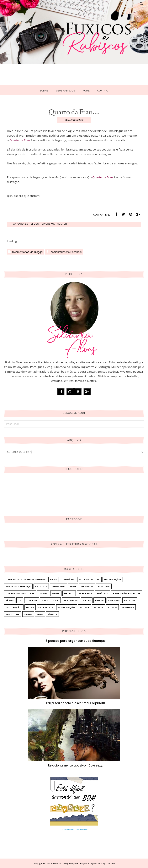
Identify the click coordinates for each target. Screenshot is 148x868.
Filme (73, 586)
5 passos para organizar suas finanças (76, 641)
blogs (35, 224)
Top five (32, 600)
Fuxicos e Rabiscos (52, 863)
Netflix (69, 593)
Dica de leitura (89, 580)
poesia (112, 607)
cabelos (114, 600)
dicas (30, 607)
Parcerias (85, 593)
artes (87, 600)
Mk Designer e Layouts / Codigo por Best (95, 863)
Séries (10, 600)
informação (67, 607)
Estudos (41, 586)
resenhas (128, 607)
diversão (48, 224)
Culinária (68, 580)
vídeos (52, 614)
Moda (56, 593)
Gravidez (87, 586)
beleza (100, 600)
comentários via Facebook (64, 252)
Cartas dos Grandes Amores (26, 580)
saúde (28, 614)
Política (103, 593)
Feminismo (58, 586)
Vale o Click (50, 600)
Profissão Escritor (127, 593)
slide (40, 614)
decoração (14, 607)
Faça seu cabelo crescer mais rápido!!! (76, 703)
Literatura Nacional (20, 593)
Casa (54, 580)
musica (99, 607)
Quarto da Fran (20, 140)
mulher (62, 224)
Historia (104, 586)
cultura (130, 600)
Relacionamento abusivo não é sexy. (75, 765)
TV (20, 600)
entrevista (46, 607)
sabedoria (13, 614)
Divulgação (113, 580)
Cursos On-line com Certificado (74, 830)
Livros (43, 593)
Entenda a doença (18, 586)
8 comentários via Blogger (26, 252)
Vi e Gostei (71, 600)
